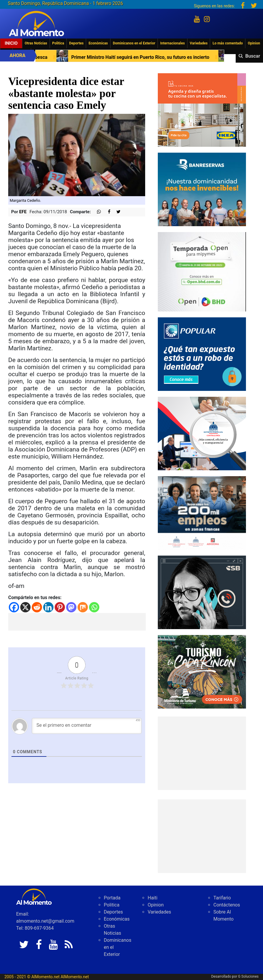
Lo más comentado (228, 43)
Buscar (253, 56)
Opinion (254, 43)
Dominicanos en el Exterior (134, 43)
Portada (112, 898)
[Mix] (83, 607)
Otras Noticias (36, 43)
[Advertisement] (77, 622)
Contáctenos (227, 905)
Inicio (11, 43)
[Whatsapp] (94, 607)
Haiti (152, 898)
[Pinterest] (60, 607)
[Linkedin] (48, 607)
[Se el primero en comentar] (87, 726)
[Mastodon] (71, 607)
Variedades (199, 43)
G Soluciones (248, 976)
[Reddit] (37, 607)
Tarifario (222, 898)
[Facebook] (14, 607)
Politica (58, 43)
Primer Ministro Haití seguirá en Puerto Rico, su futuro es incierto (144, 57)
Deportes (76, 43)
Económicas (98, 43)
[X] (25, 607)
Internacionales (172, 43)
